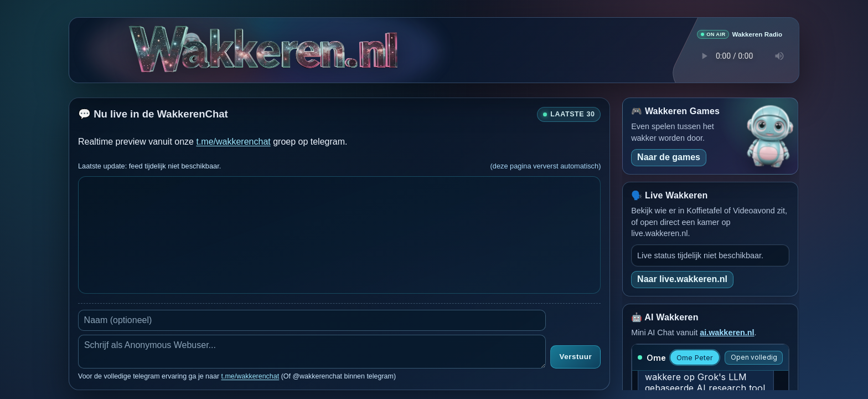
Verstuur (575, 357)
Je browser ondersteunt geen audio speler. (740, 55)
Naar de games (669, 157)
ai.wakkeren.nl (727, 332)
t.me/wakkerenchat (233, 141)
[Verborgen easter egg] (192, 40)
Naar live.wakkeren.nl (682, 278)
